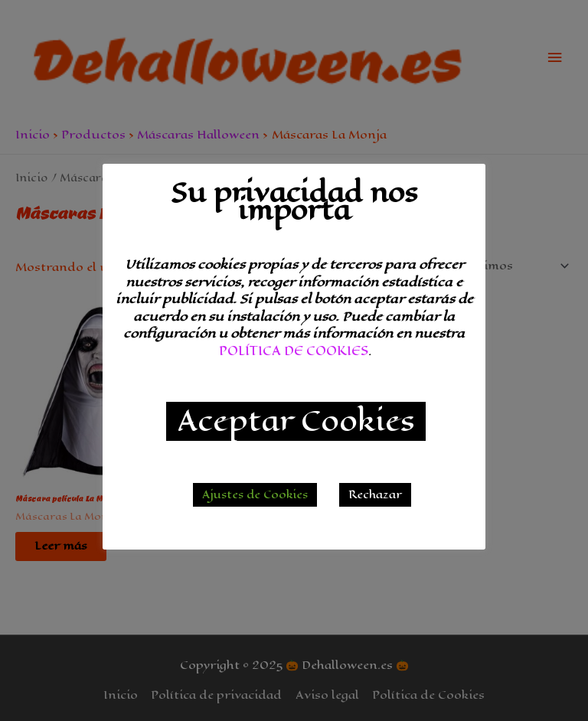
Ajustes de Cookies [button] (255, 495)
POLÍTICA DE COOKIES (294, 351)
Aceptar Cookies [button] (296, 421)
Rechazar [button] (375, 495)
